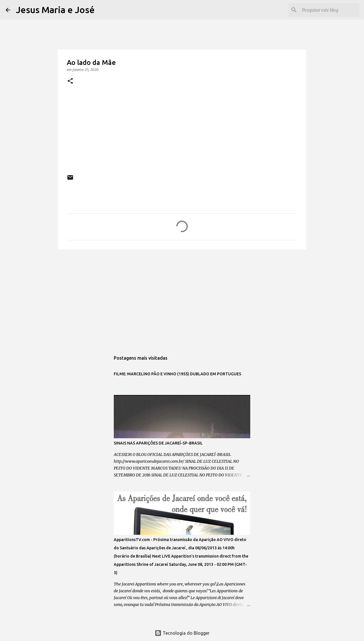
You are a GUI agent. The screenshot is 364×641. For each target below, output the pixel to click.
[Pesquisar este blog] (330, 10)
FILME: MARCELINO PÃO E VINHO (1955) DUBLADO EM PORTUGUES (177, 374)
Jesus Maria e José (55, 10)
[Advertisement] (182, 298)
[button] (70, 81)
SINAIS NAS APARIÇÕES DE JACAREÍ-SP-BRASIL (158, 443)
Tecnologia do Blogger (182, 633)
